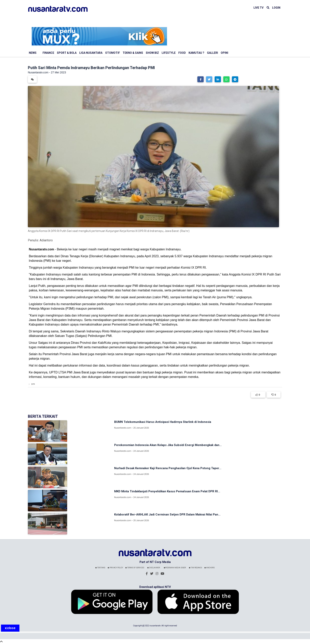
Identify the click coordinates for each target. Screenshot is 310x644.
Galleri (212, 53)
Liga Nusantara (91, 53)
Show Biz (152, 53)
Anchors (210, 568)
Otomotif (113, 53)
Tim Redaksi (196, 568)
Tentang (100, 568)
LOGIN (276, 8)
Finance (48, 53)
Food (182, 53)
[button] (201, 79)
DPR (33, 384)
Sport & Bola (67, 53)
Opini (224, 53)
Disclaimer (154, 568)
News (33, 53)
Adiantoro (46, 240)
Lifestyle (169, 53)
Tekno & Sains (133, 53)
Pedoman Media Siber (175, 568)
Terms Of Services (135, 568)
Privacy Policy (115, 568)
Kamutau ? (196, 53)
